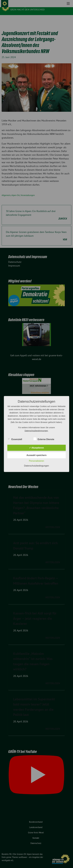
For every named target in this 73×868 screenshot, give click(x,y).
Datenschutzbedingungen (36, 466)
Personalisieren (36, 461)
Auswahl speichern (36, 455)
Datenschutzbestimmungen (36, 431)
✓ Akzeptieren (36, 448)
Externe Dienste (44, 439)
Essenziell (15, 439)
